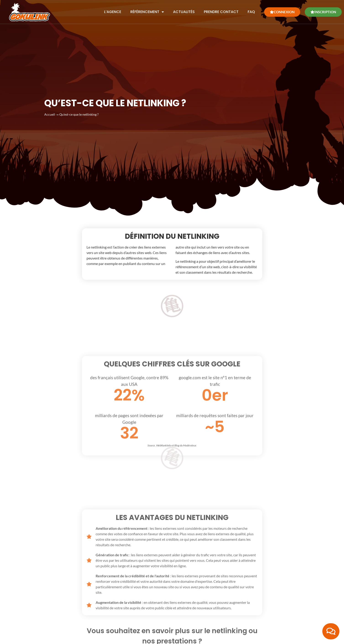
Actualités (184, 10)
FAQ (251, 10)
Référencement (147, 11)
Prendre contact (221, 10)
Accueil (50, 102)
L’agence (113, 10)
